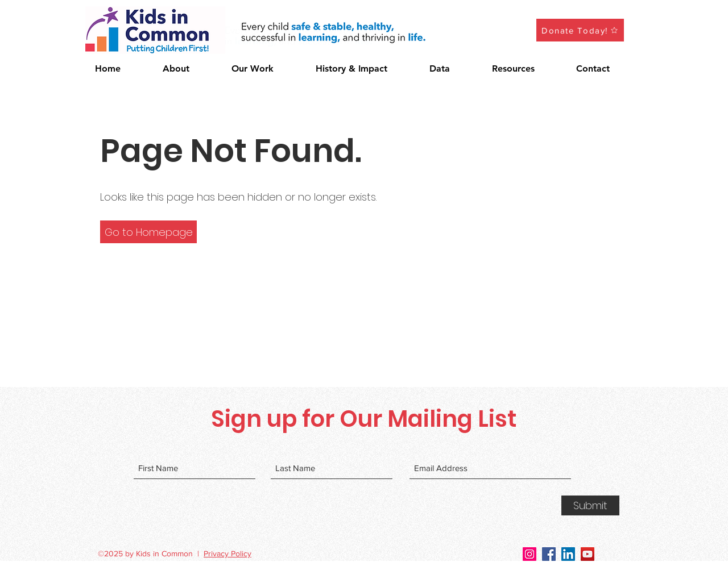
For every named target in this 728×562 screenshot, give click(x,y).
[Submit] (590, 505)
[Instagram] (530, 554)
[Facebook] (549, 554)
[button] (265, 69)
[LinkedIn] (568, 554)
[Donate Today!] (580, 30)
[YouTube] (588, 554)
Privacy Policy (227, 553)
